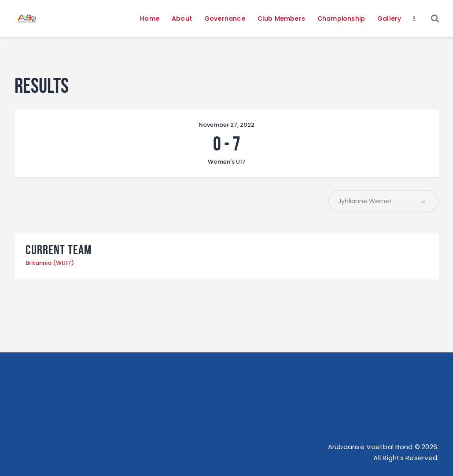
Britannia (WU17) (50, 263)
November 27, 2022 (226, 125)
